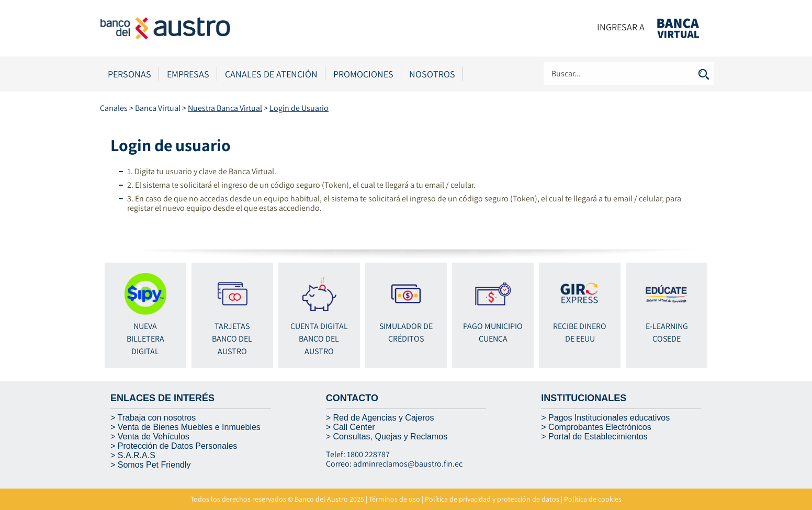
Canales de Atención (271, 74)
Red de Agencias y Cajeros (383, 418)
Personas (129, 74)
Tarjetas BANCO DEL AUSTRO (232, 315)
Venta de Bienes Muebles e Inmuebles (189, 427)
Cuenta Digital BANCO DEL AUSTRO (319, 315)
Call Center (354, 427)
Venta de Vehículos (154, 437)
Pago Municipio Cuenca (493, 309)
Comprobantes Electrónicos (600, 427)
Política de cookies (593, 499)
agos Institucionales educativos (612, 418)
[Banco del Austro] (205, 27)
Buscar (704, 74)
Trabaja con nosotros (157, 418)
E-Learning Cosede (667, 309)
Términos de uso (394, 499)
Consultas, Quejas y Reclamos (390, 437)
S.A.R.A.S (137, 455)
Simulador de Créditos (406, 309)
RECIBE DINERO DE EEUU (580, 309)
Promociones (363, 74)
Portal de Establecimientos (598, 437)
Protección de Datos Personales (178, 446)
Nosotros (432, 74)
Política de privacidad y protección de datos (492, 499)
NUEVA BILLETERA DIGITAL (145, 315)
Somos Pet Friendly (154, 465)
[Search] (629, 74)
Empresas (188, 74)
